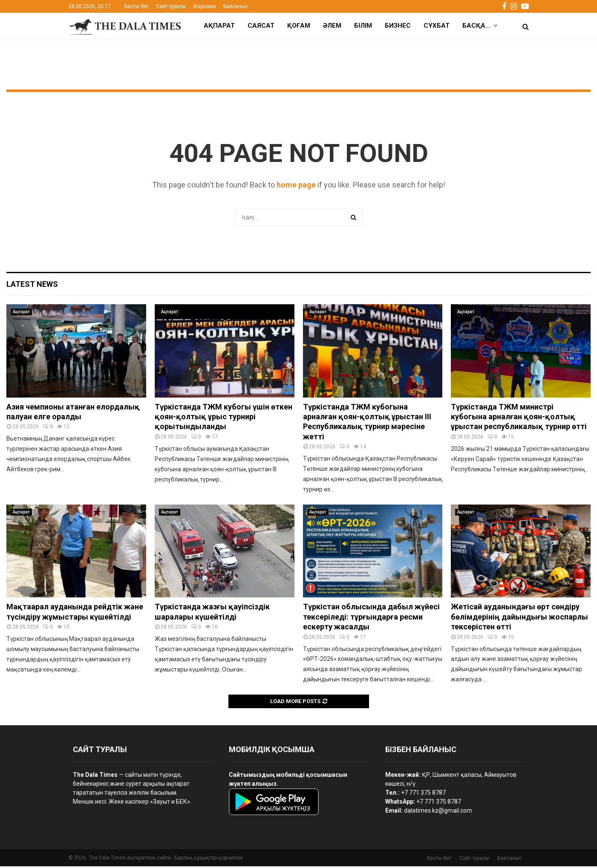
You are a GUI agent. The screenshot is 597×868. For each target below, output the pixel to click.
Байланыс (236, 6)
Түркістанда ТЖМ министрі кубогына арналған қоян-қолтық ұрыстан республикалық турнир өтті (519, 418)
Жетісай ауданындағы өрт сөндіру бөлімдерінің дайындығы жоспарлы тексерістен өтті (519, 618)
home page (296, 186)
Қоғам (299, 26)
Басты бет (137, 6)
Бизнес (398, 26)
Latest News (32, 286)
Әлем (332, 26)
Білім (363, 26)
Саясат (261, 26)
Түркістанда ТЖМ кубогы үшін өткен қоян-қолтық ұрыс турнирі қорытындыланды (224, 418)
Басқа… (476, 26)
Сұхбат (437, 26)
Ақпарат (219, 26)
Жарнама (205, 6)
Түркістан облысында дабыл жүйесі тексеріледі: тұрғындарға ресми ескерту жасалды (371, 618)
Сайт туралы (171, 6)
